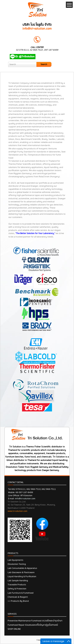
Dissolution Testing (17, 564)
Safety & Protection (17, 589)
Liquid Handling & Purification (22, 577)
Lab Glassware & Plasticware (21, 572)
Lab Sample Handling (18, 581)
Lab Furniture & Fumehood (21, 593)
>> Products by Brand (18, 601)
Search (44, 64)
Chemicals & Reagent (18, 597)
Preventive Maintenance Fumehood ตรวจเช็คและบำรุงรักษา (35, 621)
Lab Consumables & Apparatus (22, 568)
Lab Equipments (15, 560)
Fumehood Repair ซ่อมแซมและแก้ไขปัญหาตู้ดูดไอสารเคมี (33, 625)
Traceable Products (17, 585)
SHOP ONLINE (14, 629)
